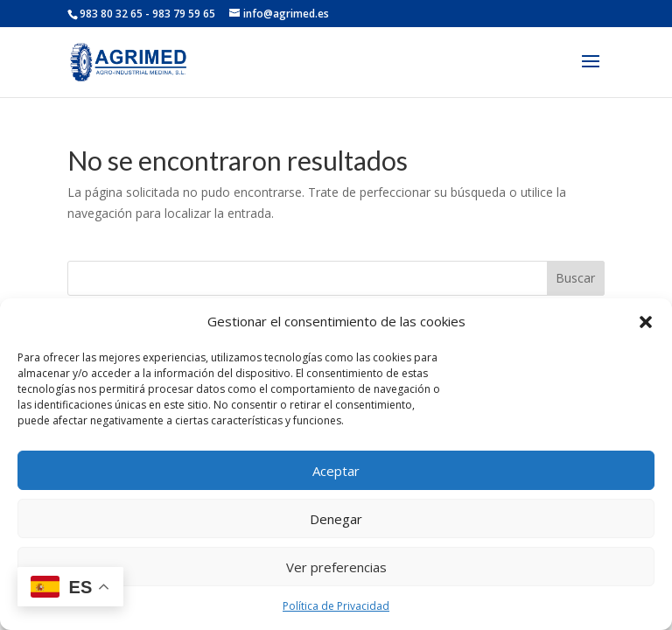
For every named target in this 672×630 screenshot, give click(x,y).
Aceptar (336, 471)
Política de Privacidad (336, 606)
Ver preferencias (336, 567)
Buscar (575, 278)
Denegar (336, 519)
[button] (646, 322)
